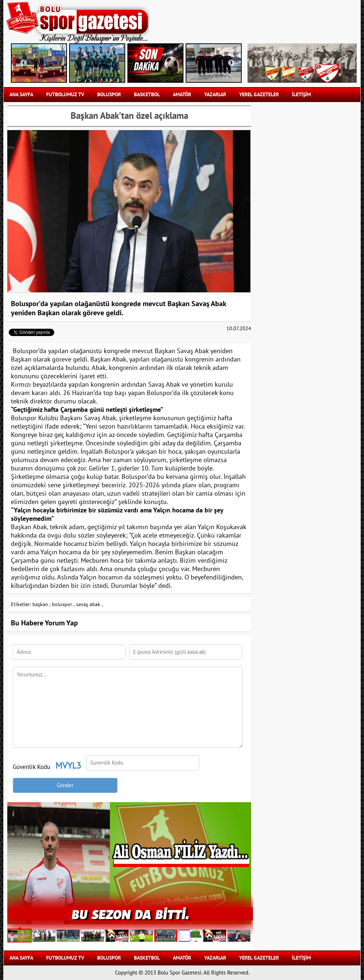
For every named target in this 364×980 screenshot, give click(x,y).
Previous (24, 63)
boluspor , (63, 604)
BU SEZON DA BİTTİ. (130, 914)
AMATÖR (182, 95)
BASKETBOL (147, 95)
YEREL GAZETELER (259, 95)
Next (231, 63)
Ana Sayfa (21, 95)
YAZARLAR (215, 95)
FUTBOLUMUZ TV (65, 95)
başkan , (41, 604)
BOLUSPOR (109, 95)
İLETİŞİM (301, 95)
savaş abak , (89, 604)
